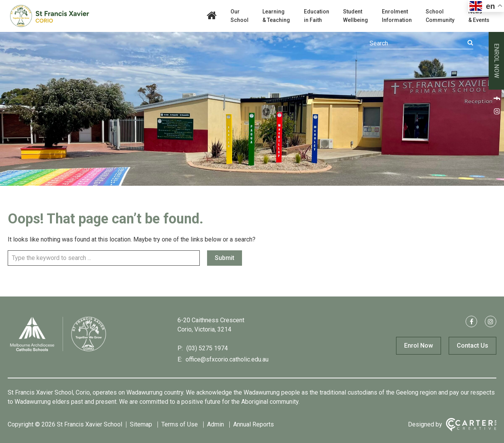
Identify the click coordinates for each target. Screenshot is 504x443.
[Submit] (470, 43)
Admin (216, 424)
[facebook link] (496, 98)
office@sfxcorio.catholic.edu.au (226, 359)
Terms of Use (180, 424)
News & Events (479, 16)
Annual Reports (254, 424)
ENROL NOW (497, 61)
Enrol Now (419, 346)
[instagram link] (496, 111)
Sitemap (141, 424)
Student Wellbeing (356, 16)
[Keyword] (421, 43)
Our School (240, 16)
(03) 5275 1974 (206, 348)
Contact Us (472, 346)
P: (180, 348)
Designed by (425, 424)
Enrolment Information (397, 16)
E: (180, 359)
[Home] (58, 351)
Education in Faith (317, 16)
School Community (440, 16)
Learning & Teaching (276, 16)
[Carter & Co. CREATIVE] (471, 425)
